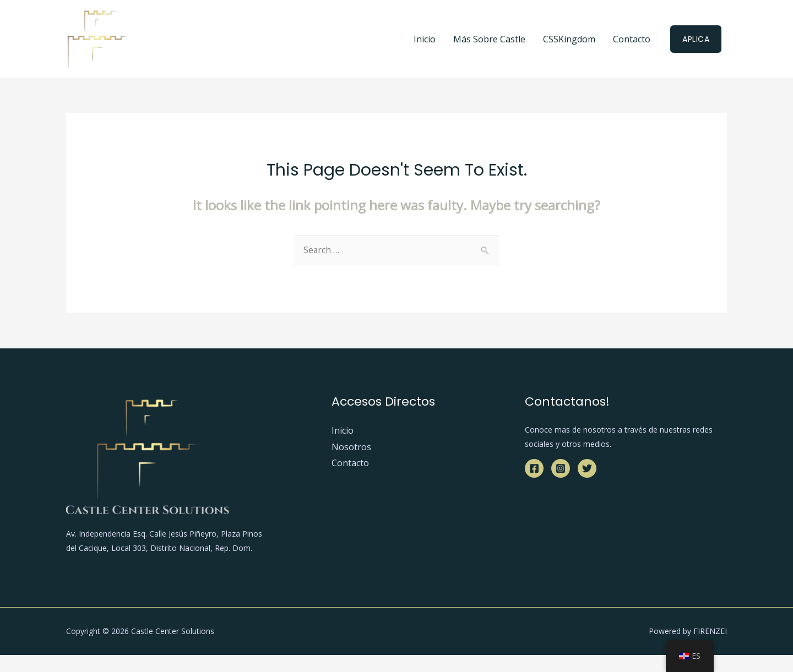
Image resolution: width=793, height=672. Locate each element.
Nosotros (351, 447)
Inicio (425, 39)
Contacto (632, 39)
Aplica (696, 39)
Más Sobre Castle (489, 39)
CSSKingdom (569, 39)
